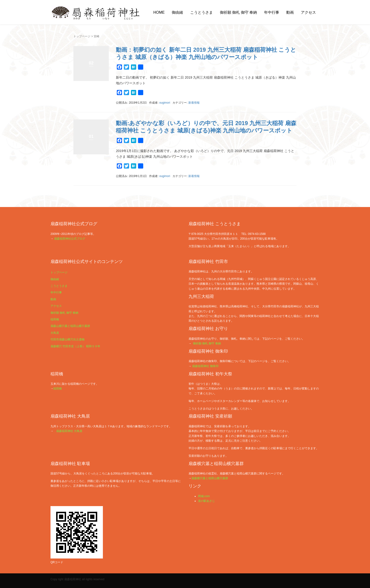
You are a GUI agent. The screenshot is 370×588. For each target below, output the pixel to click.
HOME (159, 12)
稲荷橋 (55, 319)
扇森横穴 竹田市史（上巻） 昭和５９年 (75, 346)
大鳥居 (55, 333)
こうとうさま (202, 12)
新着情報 (194, 103)
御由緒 (177, 12)
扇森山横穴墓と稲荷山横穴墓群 (70, 326)
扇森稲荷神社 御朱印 (205, 366)
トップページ (82, 36)
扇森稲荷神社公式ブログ (70, 239)
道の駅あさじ (206, 501)
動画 (290, 12)
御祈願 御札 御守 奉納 (238, 12)
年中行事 (272, 12)
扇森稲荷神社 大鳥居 (69, 431)
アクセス (308, 12)
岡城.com (204, 496)
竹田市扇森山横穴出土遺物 (67, 339)
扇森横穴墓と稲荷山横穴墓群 (210, 478)
